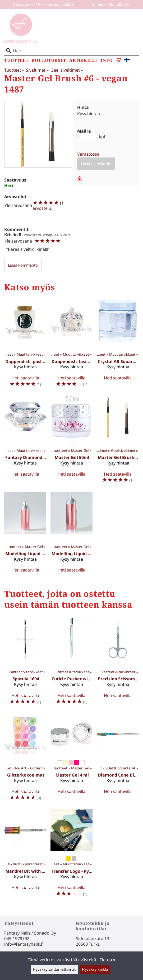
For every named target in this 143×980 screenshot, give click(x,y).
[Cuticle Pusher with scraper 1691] (71, 663)
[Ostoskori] (118, 60)
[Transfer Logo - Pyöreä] (71, 855)
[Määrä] (87, 137)
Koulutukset (49, 60)
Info (107, 60)
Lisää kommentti (23, 265)
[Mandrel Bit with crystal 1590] (25, 855)
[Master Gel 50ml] (71, 442)
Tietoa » (107, 960)
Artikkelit (83, 60)
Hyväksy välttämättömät (54, 969)
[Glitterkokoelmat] (25, 759)
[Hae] (71, 51)
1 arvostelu (48, 206)
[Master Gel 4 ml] (71, 759)
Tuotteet (16, 60)
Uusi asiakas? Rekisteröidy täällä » (43, 4)
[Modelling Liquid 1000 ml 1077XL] (71, 534)
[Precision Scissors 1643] (118, 663)
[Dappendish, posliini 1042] (25, 346)
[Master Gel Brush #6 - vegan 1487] (118, 442)
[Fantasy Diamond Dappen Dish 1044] (25, 442)
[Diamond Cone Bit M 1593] (118, 759)
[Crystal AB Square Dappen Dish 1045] (118, 346)
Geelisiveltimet (67, 70)
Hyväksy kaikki (95, 969)
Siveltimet (37, 70)
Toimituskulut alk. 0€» (111, 4)
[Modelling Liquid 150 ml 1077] (25, 534)
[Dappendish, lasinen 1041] (71, 346)
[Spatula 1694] (25, 663)
